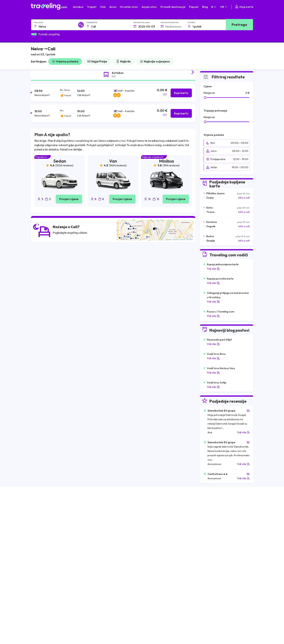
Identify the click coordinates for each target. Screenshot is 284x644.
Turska (36, 535)
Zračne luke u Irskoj (210, 531)
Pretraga (239, 25)
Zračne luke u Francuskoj (214, 519)
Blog (205, 7)
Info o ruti (244, 198)
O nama (49, 602)
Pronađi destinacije (173, 7)
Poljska (37, 538)
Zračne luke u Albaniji (211, 538)
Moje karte (244, 7)
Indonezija (38, 546)
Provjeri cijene (69, 199)
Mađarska (38, 512)
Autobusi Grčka (97, 538)
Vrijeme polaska (65, 61)
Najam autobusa (54, 621)
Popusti (194, 7)
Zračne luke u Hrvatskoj (213, 512)
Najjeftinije (97, 61)
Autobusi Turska (97, 535)
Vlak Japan (150, 512)
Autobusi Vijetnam (99, 527)
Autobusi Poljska (98, 523)
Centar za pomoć (231, 564)
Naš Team (50, 606)
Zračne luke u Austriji (211, 535)
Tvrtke (48, 617)
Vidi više (213, 269)
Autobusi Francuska (99, 542)
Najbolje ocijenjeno (155, 61)
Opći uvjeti (100, 602)
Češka (36, 531)
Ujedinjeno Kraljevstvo (45, 527)
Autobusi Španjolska (100, 516)
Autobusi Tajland (98, 531)
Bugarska (38, 519)
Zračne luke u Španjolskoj (214, 516)
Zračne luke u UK (209, 527)
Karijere (49, 610)
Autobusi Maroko (98, 519)
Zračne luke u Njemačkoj (213, 523)
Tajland (37, 542)
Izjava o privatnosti (105, 606)
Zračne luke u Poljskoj (212, 542)
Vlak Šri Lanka (152, 523)
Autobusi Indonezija (99, 546)
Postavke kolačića (105, 610)
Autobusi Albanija (98, 512)
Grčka (36, 523)
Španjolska (39, 516)
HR (224, 7)
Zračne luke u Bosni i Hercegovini (218, 546)
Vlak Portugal (152, 519)
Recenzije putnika (54, 613)
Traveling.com (51, 635)
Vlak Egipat (150, 516)
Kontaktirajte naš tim (156, 601)
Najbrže (123, 61)
